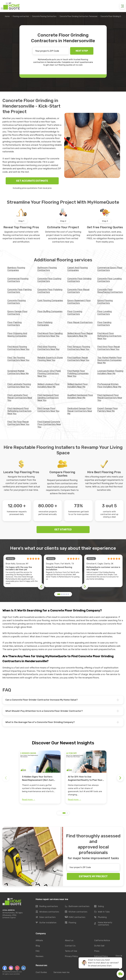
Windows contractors (47, 912)
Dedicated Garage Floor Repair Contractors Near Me (80, 411)
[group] (40, 777)
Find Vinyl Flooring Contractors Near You (48, 348)
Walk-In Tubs (102, 912)
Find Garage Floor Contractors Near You (48, 410)
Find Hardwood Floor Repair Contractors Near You (110, 398)
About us (69, 940)
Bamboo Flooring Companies (16, 269)
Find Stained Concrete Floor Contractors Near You (49, 424)
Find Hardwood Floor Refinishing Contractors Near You (19, 411)
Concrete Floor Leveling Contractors (110, 280)
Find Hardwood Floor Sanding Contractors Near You (48, 398)
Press (97, 951)
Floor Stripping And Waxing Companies (17, 335)
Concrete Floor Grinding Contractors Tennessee (79, 16)
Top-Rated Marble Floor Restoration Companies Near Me (110, 360)
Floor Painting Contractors (15, 324)
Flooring (71, 923)
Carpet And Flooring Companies (78, 269)
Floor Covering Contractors (75, 313)
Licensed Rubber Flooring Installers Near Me (110, 372)
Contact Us (70, 946)
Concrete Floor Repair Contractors (78, 291)
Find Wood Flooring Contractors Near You (18, 348)
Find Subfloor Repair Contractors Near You (78, 359)
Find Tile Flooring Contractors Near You (18, 359)
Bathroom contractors (77, 906)
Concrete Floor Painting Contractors (20, 291)
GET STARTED (63, 530)
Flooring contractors (21, 16)
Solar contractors (46, 917)
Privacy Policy (71, 956)
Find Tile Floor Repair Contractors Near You (18, 423)
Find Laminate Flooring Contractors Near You (19, 385)
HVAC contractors (75, 917)
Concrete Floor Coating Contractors (49, 280)
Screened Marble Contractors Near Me (18, 372)
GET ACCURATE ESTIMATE (32, 181)
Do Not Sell (99, 946)
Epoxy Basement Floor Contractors (79, 302)
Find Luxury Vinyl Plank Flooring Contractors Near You (49, 373)
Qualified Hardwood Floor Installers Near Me (80, 396)
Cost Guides (41, 972)
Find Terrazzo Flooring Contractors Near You (79, 348)
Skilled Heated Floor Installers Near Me (78, 385)
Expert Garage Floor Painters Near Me (108, 410)
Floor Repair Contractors (80, 322)
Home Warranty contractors (103, 924)
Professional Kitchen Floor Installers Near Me (109, 385)
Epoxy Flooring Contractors (105, 302)
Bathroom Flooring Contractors (47, 269)
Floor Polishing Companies (45, 324)
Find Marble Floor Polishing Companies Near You (78, 373)
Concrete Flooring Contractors (44, 16)
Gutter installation (46, 923)
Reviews (39, 956)
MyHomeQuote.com (15, 972)
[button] (59, 594)
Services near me (61, 972)
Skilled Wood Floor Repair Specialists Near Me (80, 335)
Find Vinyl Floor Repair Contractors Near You (109, 348)
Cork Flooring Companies (50, 300)
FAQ (38, 951)
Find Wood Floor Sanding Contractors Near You (50, 335)
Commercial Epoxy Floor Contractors (110, 269)
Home (7, 16)
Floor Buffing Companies (50, 311)
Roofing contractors (47, 906)
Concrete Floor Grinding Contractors (79, 280)
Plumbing (100, 917)
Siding (99, 906)
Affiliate (39, 940)
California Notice (102, 940)
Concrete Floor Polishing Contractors (50, 291)
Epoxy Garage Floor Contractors (17, 313)
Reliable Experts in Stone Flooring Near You (50, 359)
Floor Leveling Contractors (105, 313)
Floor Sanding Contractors (104, 324)
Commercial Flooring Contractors (18, 280)
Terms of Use (71, 951)
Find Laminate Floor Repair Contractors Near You (20, 398)
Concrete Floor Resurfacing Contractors (110, 291)
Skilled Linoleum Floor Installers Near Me (48, 385)
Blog (38, 946)
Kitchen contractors (76, 912)
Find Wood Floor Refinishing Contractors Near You (109, 336)
